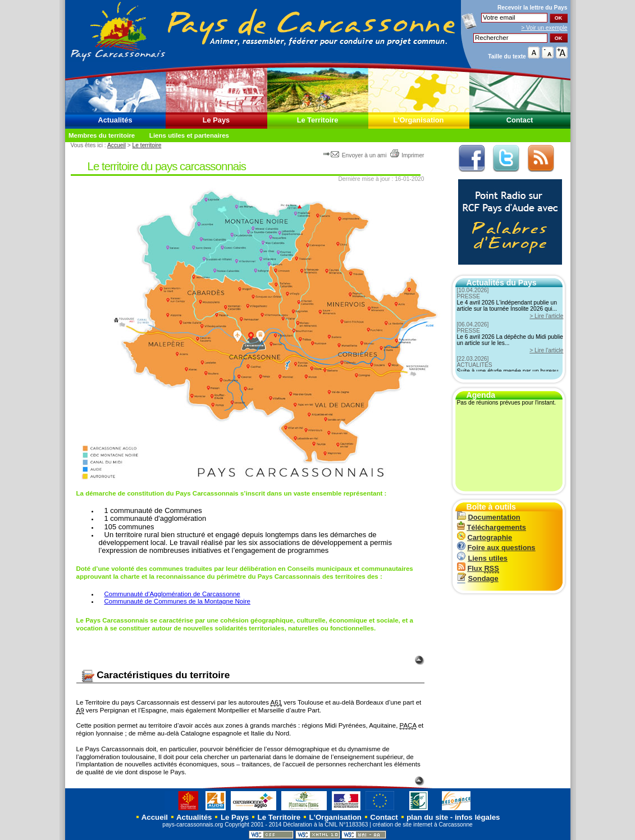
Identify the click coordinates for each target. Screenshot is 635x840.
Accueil (117, 145)
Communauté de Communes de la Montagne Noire (178, 601)
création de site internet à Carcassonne (423, 825)
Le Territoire (318, 120)
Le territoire (147, 145)
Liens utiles (482, 558)
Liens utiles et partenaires (189, 135)
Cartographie (485, 537)
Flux (478, 568)
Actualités (115, 120)
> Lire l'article (546, 316)
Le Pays (216, 120)
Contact (520, 120)
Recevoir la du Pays (533, 8)
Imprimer (407, 155)
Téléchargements (492, 527)
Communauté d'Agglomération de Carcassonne (172, 594)
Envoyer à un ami (356, 155)
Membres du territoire (102, 135)
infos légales (478, 817)
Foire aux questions (496, 548)
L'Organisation (419, 120)
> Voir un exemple (544, 28)
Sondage (478, 578)
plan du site (427, 817)
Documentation (489, 517)
